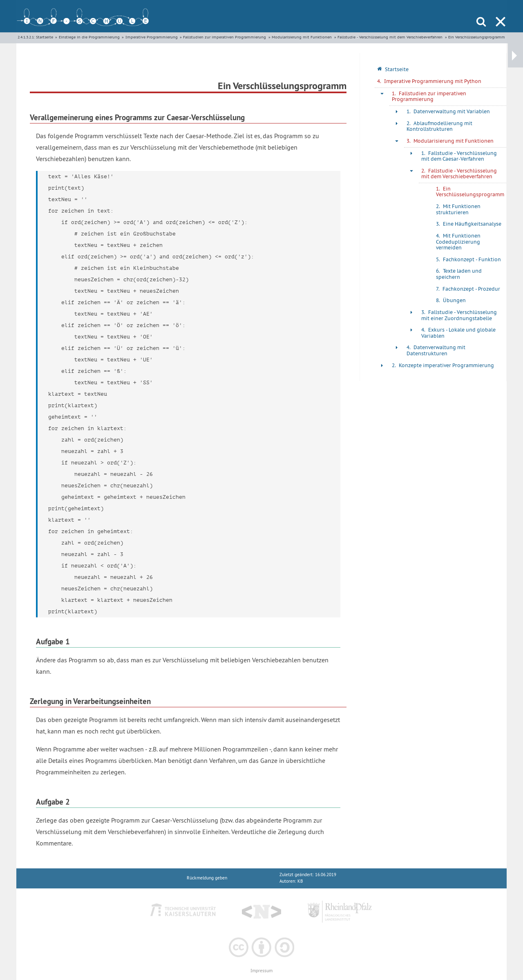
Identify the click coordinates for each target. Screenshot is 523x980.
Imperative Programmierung (152, 37)
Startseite (45, 37)
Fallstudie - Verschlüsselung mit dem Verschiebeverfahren (390, 37)
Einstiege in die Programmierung (89, 37)
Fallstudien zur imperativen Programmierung (225, 37)
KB (300, 881)
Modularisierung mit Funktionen (302, 37)
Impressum (261, 971)
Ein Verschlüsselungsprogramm (477, 37)
